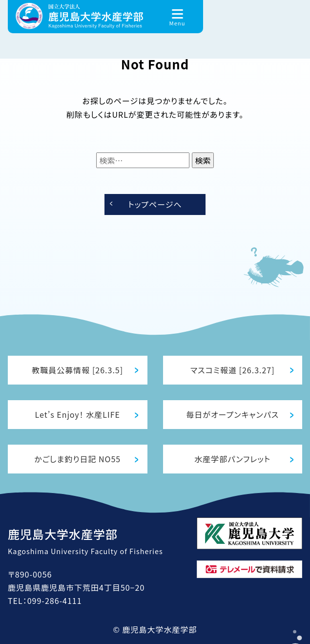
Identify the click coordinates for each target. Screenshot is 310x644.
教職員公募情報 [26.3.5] (77, 370)
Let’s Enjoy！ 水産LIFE (78, 414)
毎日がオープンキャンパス (232, 414)
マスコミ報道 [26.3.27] (233, 370)
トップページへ (155, 204)
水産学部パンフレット (232, 459)
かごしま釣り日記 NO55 (77, 459)
